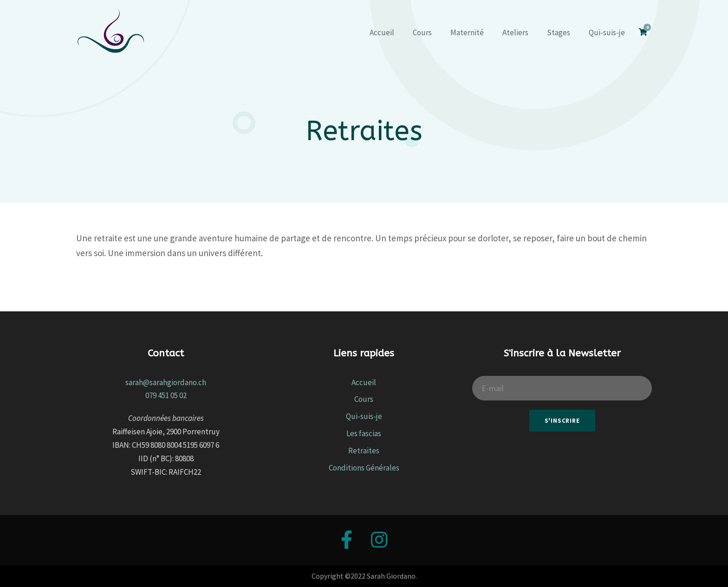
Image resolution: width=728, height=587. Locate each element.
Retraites (364, 451)
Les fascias (364, 433)
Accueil (382, 32)
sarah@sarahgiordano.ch (166, 382)
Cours (422, 32)
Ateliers (515, 32)
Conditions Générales (364, 468)
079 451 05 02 (166, 395)
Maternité (467, 32)
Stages (559, 32)
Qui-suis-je (607, 32)
